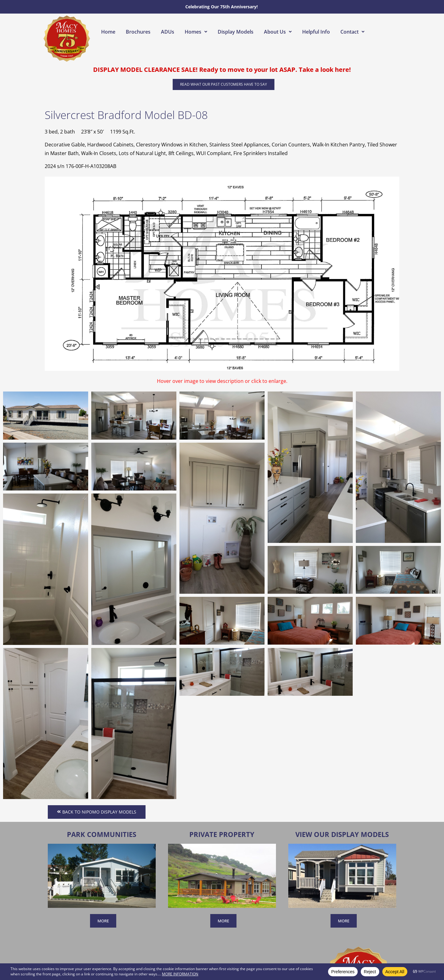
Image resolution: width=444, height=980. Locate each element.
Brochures (138, 32)
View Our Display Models (342, 834)
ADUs (168, 32)
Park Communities (102, 834)
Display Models (236, 32)
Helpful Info (316, 32)
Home (108, 32)
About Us (278, 32)
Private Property (222, 834)
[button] (196, 32)
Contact (352, 32)
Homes (196, 32)
